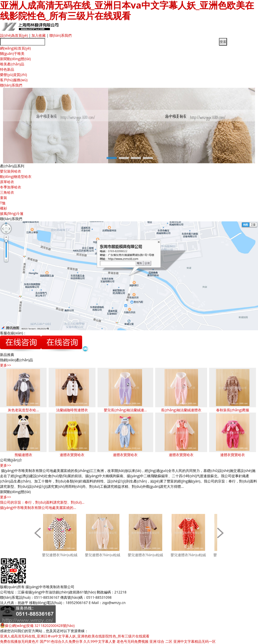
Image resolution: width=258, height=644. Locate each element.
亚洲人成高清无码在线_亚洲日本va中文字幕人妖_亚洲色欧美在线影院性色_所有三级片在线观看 (75, 636)
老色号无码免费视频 (133, 641)
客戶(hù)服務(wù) (14, 80)
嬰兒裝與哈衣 (11, 171)
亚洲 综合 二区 (161, 641)
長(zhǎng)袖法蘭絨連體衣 (181, 410)
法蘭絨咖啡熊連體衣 (72, 410)
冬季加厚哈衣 (11, 187)
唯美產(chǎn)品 (12, 64)
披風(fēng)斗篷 (12, 213)
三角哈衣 (7, 192)
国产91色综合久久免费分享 (61, 641)
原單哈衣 (7, 182)
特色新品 (7, 69)
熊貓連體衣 (23, 455)
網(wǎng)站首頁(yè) (15, 48)
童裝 (4, 198)
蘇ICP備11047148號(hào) (95, 587)
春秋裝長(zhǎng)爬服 (233, 410)
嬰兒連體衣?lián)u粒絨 (60, 555)
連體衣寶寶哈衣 (72, 455)
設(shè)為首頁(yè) (14, 35)
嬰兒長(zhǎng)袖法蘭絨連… (125, 410)
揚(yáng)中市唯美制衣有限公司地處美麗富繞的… (38, 508)
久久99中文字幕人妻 (100, 641)
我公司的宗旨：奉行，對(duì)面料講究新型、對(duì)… (42, 502)
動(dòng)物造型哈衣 (16, 176)
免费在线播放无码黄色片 (19, 641)
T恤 (3, 203)
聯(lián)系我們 (60, 35)
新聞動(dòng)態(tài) (15, 59)
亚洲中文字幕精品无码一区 (195, 641)
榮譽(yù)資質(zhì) (13, 75)
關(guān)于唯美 (12, 53)
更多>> (6, 365)
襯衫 (4, 208)
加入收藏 (39, 35)
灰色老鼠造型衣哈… (23, 410)
